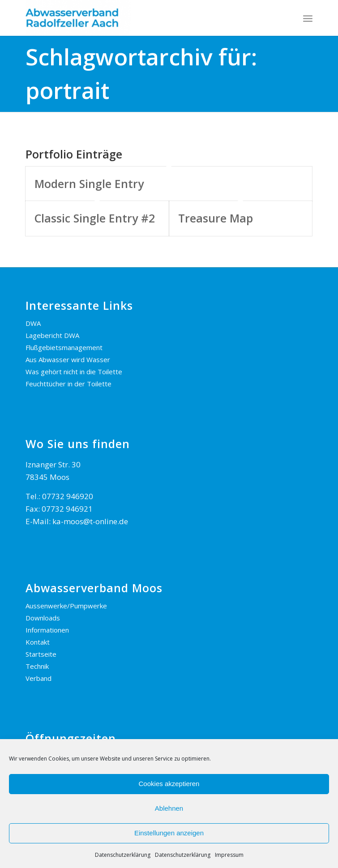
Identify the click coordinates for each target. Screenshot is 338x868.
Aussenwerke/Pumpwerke (66, 606)
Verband (39, 678)
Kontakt (38, 642)
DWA (33, 323)
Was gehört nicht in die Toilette (74, 372)
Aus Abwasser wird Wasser (68, 359)
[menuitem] (308, 18)
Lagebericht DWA (52, 335)
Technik (37, 666)
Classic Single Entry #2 (95, 218)
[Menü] (308, 18)
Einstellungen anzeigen (169, 833)
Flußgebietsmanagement (64, 347)
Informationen (47, 630)
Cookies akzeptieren (169, 784)
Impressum (229, 855)
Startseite (41, 654)
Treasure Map (216, 218)
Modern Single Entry (89, 184)
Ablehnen (169, 808)
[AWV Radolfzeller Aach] (140, 18)
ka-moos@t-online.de (90, 521)
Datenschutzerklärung (123, 855)
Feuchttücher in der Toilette (68, 384)
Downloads (43, 618)
